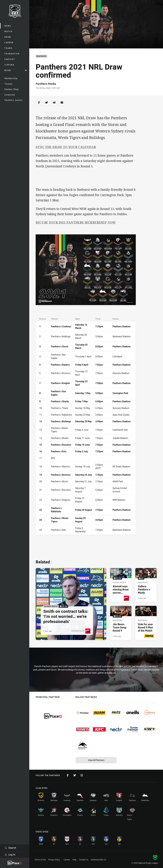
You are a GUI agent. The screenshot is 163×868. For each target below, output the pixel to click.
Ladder (9, 42)
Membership (11, 78)
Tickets (8, 84)
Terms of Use (40, 860)
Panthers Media (46, 84)
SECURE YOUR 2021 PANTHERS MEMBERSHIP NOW (76, 222)
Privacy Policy (54, 860)
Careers (67, 860)
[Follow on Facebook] (68, 775)
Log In (10, 855)
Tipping (9, 65)
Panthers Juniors (14, 100)
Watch (9, 31)
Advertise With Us (98, 860)
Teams (9, 48)
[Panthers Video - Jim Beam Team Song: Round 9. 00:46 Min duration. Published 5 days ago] (121, 623)
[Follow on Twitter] (75, 775)
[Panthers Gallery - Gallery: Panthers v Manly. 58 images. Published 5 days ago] (146, 585)
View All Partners (96, 760)
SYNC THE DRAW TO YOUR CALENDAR (66, 147)
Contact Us (84, 860)
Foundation (12, 54)
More (16, 70)
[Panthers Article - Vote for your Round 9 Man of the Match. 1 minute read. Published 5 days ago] (146, 623)
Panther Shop (12, 89)
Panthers (41, 56)
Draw (8, 37)
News (8, 26)
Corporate (10, 95)
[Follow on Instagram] (82, 775)
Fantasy (10, 59)
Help (74, 860)
